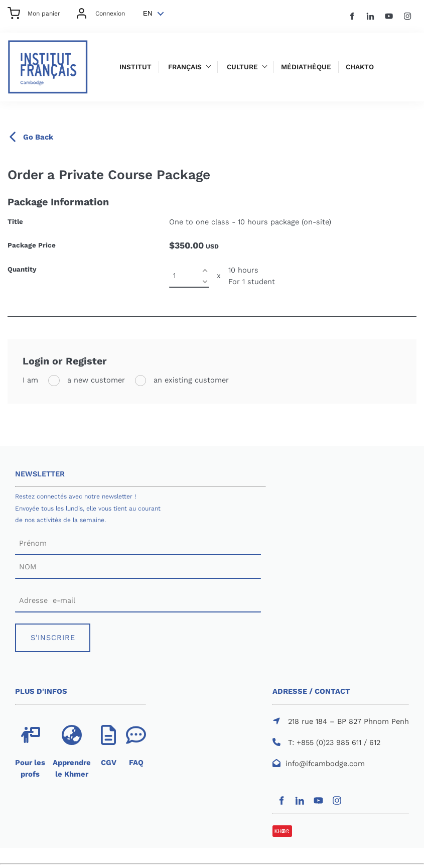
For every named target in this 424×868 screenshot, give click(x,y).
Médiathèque (306, 67)
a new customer (95, 380)
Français (185, 67)
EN (148, 13)
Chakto (360, 67)
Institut (135, 67)
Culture (242, 67)
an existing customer (190, 380)
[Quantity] (189, 276)
